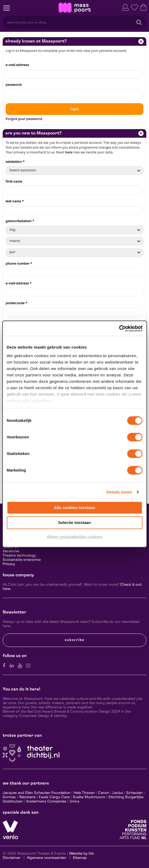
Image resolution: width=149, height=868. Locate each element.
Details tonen (119, 492)
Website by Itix (81, 854)
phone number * (19, 264)
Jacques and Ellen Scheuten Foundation (37, 793)
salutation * (15, 162)
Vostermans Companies (46, 801)
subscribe (75, 640)
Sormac (9, 797)
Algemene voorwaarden (47, 858)
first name (14, 182)
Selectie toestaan (74, 522)
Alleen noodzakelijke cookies (75, 537)
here (69, 153)
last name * (15, 201)
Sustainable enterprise (22, 560)
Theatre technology (19, 555)
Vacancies (11, 551)
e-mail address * (19, 283)
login (75, 109)
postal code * (16, 303)
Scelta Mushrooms (88, 797)
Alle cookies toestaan (74, 508)
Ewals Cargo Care (54, 797)
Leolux (118, 793)
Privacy (9, 564)
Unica (74, 801)
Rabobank (27, 797)
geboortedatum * (20, 221)
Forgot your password (24, 119)
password (14, 85)
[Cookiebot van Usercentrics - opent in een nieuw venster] (119, 329)
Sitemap (80, 858)
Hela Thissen (84, 793)
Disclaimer (12, 858)
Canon (104, 793)
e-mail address (17, 65)
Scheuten (134, 793)
